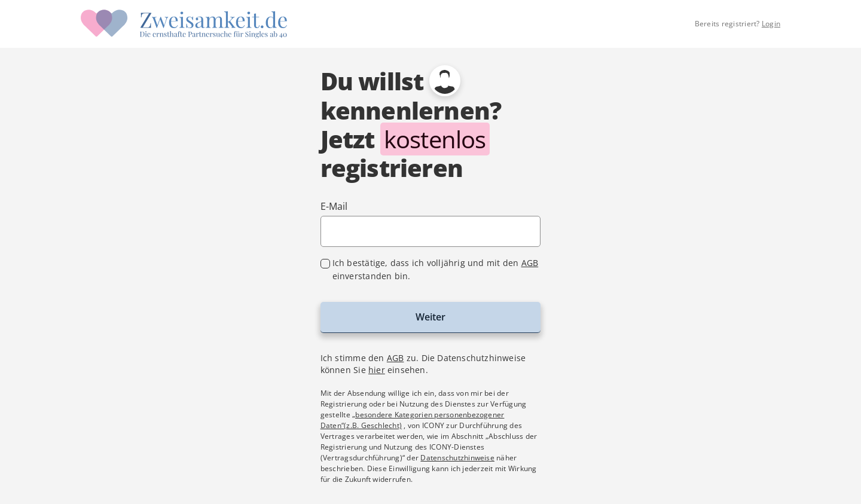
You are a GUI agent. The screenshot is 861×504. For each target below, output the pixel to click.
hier (377, 370)
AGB (530, 263)
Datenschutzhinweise (457, 458)
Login (771, 24)
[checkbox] (431, 270)
